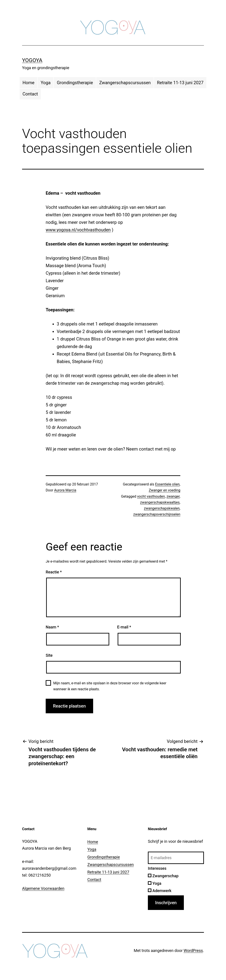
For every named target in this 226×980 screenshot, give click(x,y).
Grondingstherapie (75, 83)
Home (28, 83)
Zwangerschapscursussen (125, 83)
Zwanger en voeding (165, 490)
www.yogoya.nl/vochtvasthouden (78, 230)
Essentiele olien (167, 484)
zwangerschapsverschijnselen (157, 514)
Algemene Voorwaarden (43, 888)
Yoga (46, 83)
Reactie (54, 572)
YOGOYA (32, 60)
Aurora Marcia (65, 490)
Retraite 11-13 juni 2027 (180, 83)
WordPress (193, 951)
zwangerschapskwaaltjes (160, 502)
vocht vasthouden (151, 496)
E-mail (124, 627)
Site (49, 655)
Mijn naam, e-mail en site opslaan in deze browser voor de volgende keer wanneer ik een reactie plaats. (110, 686)
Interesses (157, 868)
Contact (30, 94)
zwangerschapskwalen (162, 508)
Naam (52, 627)
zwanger (173, 496)
